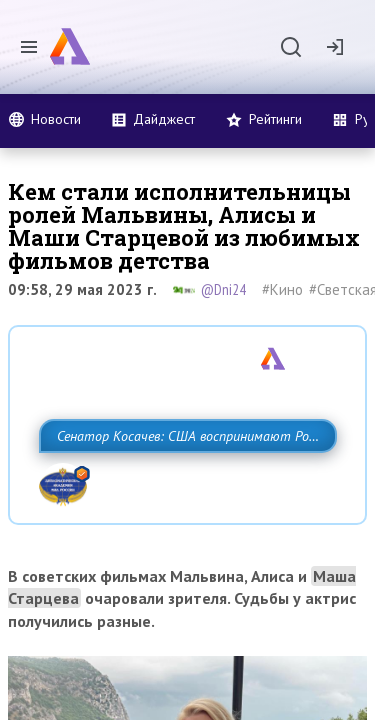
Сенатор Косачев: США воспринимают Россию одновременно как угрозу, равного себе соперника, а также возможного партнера (182, 480)
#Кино (282, 289)
